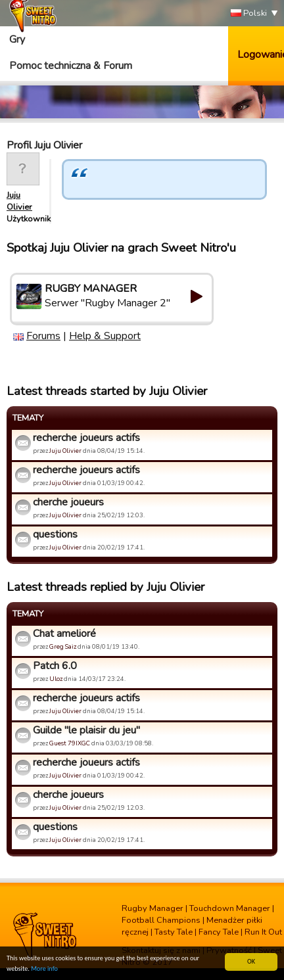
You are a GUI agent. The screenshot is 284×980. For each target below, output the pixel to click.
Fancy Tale (219, 932)
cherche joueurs (68, 502)
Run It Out (263, 932)
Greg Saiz (63, 646)
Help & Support (105, 336)
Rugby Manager (153, 908)
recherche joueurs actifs (86, 438)
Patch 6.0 (55, 666)
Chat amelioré (64, 634)
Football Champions (161, 920)
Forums (43, 336)
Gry (17, 39)
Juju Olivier (19, 201)
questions (55, 534)
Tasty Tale (174, 932)
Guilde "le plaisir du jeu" (86, 730)
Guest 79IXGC (70, 743)
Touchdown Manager (230, 908)
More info (44, 969)
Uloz (56, 679)
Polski (249, 13)
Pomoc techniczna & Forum (71, 66)
